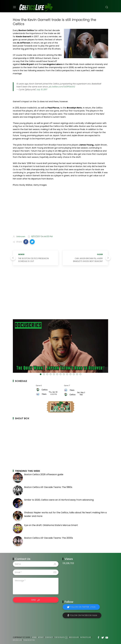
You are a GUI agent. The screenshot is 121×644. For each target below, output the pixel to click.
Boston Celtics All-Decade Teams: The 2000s (49, 538)
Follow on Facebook (83, 615)
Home (34, 637)
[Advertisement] (60, 211)
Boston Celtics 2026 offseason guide (44, 474)
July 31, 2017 (42, 89)
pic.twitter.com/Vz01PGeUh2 (62, 87)
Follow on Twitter (83, 607)
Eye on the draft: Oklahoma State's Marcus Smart (51, 525)
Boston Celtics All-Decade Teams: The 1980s (48, 487)
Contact (49, 637)
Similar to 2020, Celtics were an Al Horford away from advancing (59, 500)
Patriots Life (86, 637)
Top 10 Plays (59, 637)
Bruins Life (17, 640)
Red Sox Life (74, 637)
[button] (26, 242)
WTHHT (41, 637)
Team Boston (29, 640)
